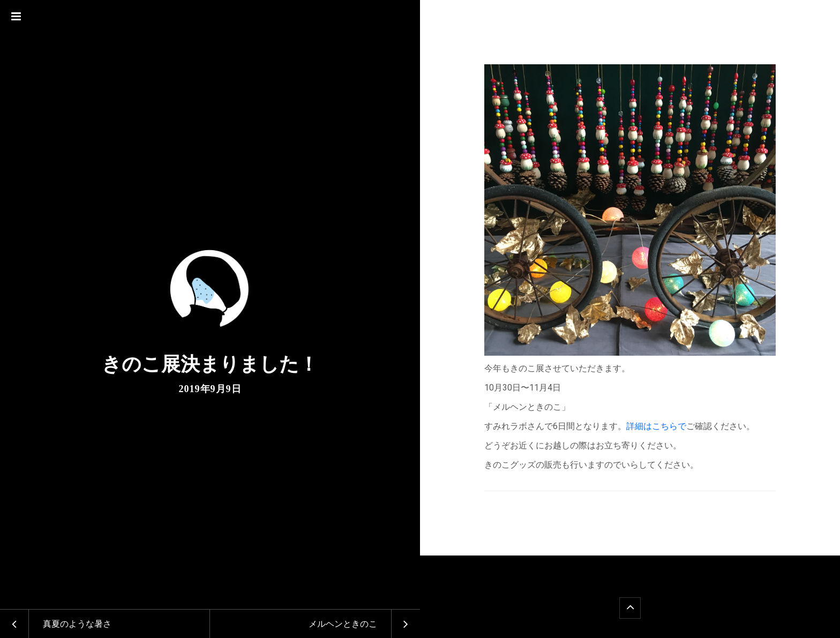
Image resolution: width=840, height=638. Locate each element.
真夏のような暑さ (77, 624)
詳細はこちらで (656, 426)
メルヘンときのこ (343, 624)
